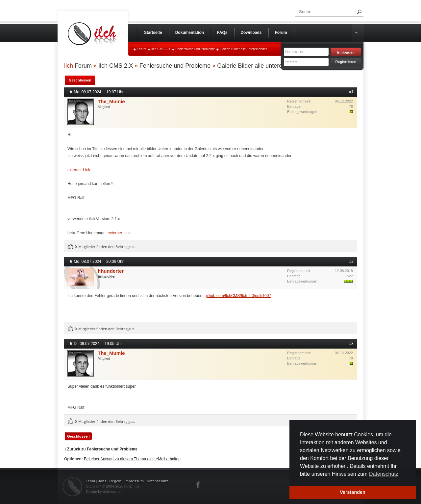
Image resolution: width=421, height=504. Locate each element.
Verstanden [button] (353, 492)
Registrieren (346, 62)
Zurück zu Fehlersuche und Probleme (102, 449)
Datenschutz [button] (384, 474)
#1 (351, 92)
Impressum (134, 481)
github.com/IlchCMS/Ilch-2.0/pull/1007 (238, 296)
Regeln (116, 481)
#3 (351, 344)
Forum (142, 49)
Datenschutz (157, 481)
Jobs (102, 481)
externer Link (79, 170)
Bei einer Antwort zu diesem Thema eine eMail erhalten (132, 459)
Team (90, 481)
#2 (351, 262)
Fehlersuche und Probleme (195, 49)
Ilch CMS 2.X (161, 49)
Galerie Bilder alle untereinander (243, 49)
